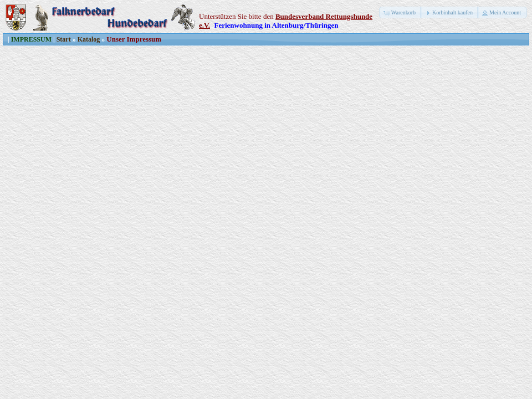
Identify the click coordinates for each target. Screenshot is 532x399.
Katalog (89, 39)
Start (64, 39)
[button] (400, 12)
